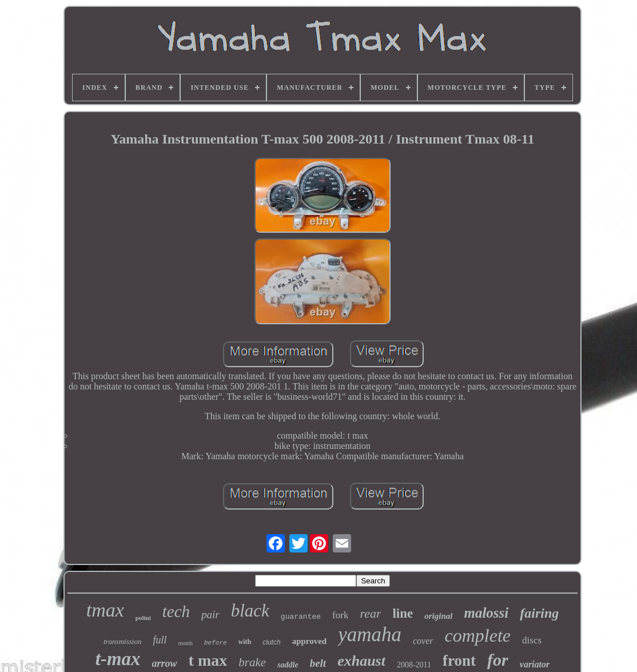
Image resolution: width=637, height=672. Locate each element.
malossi (486, 613)
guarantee (301, 617)
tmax (105, 610)
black (250, 611)
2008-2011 (414, 665)
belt (318, 663)
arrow (165, 663)
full (160, 640)
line (403, 613)
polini (143, 618)
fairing (539, 613)
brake (252, 662)
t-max (118, 659)
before (216, 643)
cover (423, 641)
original (438, 616)
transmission (122, 641)
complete (478, 635)
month (185, 643)
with (245, 642)
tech (176, 611)
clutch (271, 642)
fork (340, 615)
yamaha (370, 635)
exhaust (361, 661)
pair (210, 615)
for (498, 660)
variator (535, 664)
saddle (288, 665)
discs (532, 640)
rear (370, 613)
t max (208, 660)
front (459, 661)
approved (310, 641)
